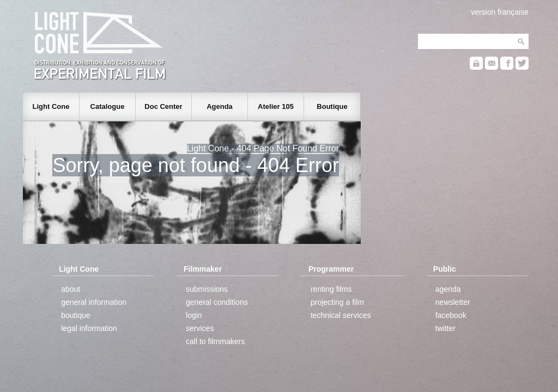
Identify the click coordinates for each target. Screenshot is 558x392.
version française (500, 12)
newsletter (453, 302)
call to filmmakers (215, 341)
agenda (448, 289)
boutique (76, 315)
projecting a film (337, 302)
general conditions (217, 302)
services (200, 328)
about (71, 289)
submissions (207, 289)
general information (94, 302)
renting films (331, 289)
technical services (341, 315)
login (194, 315)
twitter (445, 328)
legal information (89, 328)
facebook (451, 315)
